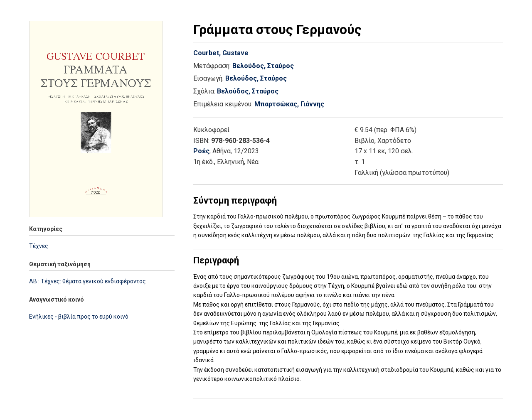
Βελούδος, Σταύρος (263, 66)
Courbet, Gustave (221, 53)
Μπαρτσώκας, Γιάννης (289, 104)
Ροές (201, 151)
